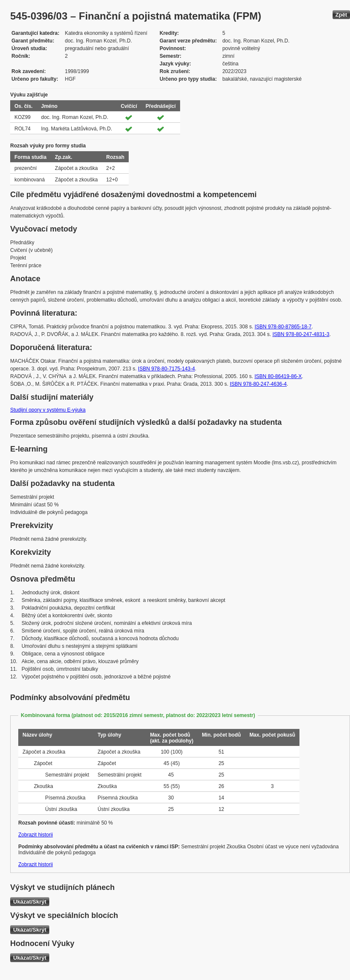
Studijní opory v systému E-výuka (48, 410)
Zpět (341, 15)
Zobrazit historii (35, 835)
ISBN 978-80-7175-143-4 (167, 369)
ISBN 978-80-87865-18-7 (283, 327)
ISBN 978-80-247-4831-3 (301, 334)
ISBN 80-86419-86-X (278, 376)
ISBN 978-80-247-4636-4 (258, 384)
